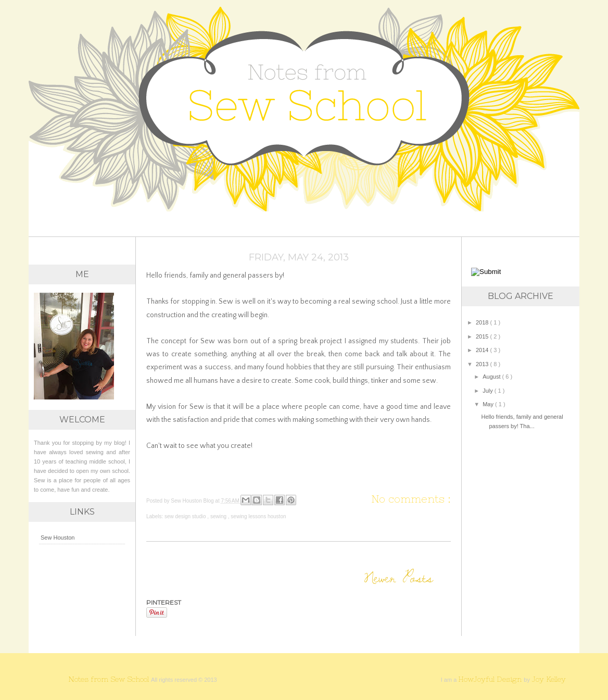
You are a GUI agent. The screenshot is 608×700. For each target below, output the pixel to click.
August (492, 377)
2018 (483, 322)
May (489, 404)
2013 (483, 364)
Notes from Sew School (110, 679)
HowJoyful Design (491, 679)
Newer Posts (399, 577)
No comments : (411, 499)
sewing (219, 516)
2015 (483, 336)
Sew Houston (58, 537)
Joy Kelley (549, 679)
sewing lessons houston (258, 516)
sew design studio (186, 516)
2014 (483, 350)
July (489, 391)
